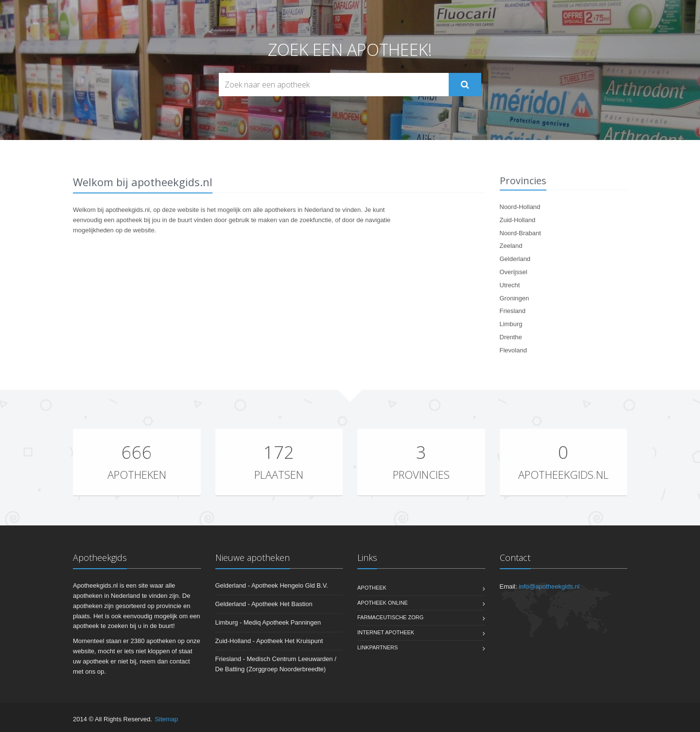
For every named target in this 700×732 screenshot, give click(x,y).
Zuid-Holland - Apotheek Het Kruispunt (269, 641)
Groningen (515, 298)
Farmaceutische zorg (390, 617)
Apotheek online (383, 603)
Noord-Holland (520, 207)
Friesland (513, 311)
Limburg (511, 324)
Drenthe (511, 337)
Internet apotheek (386, 632)
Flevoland (513, 350)
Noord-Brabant (520, 233)
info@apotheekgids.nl (549, 586)
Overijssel (514, 272)
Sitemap (166, 719)
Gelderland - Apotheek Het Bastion (264, 604)
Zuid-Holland (518, 220)
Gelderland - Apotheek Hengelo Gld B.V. (272, 585)
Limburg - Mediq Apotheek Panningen (268, 622)
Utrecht (510, 285)
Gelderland (515, 259)
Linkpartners (377, 647)
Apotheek (372, 588)
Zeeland (511, 246)
